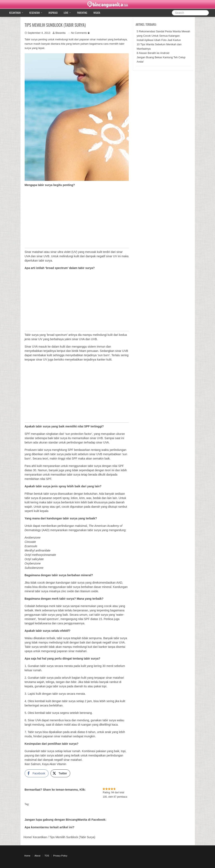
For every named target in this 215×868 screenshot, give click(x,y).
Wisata (97, 13)
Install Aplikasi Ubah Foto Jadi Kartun (159, 40)
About (37, 856)
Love (67, 13)
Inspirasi (53, 13)
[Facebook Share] (37, 773)
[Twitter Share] (60, 773)
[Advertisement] (77, 219)
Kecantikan (16, 13)
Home (27, 837)
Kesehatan (36, 13)
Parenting (82, 13)
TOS (47, 856)
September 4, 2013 (39, 33)
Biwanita (60, 33)
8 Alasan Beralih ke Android (153, 53)
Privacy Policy (60, 856)
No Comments (80, 33)
